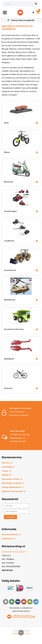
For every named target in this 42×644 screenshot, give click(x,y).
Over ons (6, 463)
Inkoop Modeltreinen (11, 487)
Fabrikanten (7, 539)
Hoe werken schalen (11, 479)
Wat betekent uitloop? (12, 483)
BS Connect (26, 634)
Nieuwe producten (10, 534)
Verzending (7, 467)
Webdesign (17, 634)
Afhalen (5, 475)
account (25, 415)
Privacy (5, 471)
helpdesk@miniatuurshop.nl (14, 552)
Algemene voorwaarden (13, 491)
